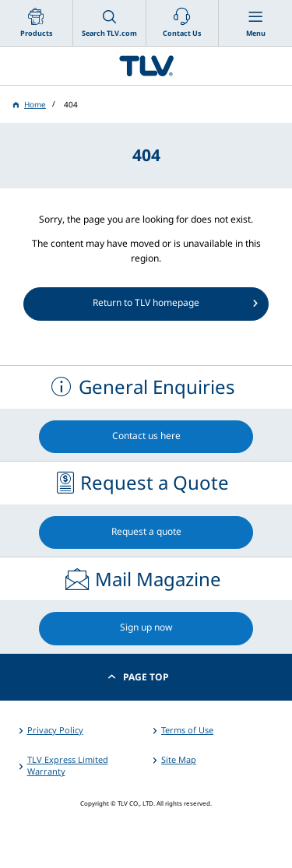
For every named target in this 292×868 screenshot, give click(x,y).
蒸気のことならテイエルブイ (146, 66)
